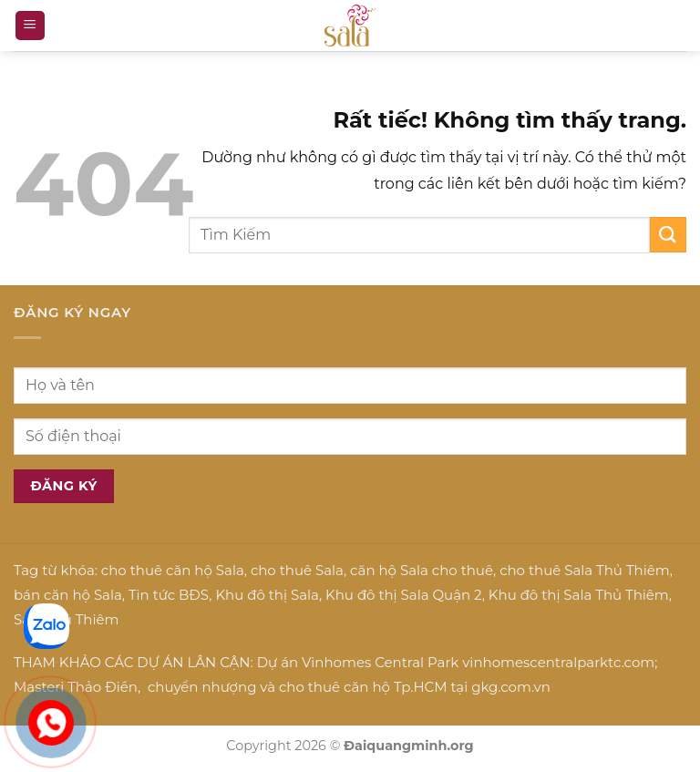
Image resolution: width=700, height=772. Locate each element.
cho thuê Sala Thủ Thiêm (585, 570)
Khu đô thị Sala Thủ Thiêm (579, 595)
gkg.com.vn (511, 687)
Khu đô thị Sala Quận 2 (404, 595)
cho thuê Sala (297, 570)
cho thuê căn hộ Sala (173, 570)
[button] (30, 26)
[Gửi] (668, 235)
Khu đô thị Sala (267, 595)
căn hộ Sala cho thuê (422, 570)
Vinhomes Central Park (380, 662)
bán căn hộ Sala (68, 595)
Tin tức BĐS (169, 595)
